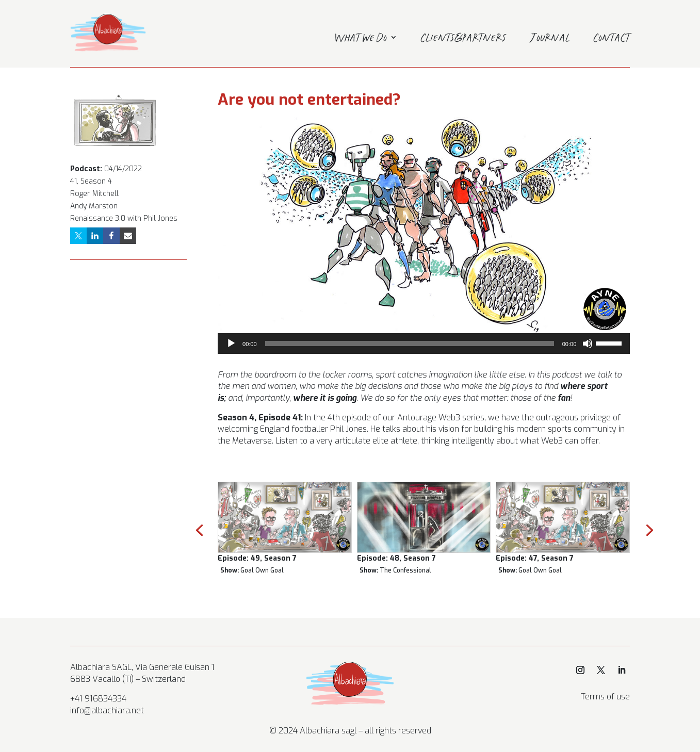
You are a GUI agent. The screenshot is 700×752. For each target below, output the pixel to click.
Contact (612, 39)
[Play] (231, 344)
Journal (550, 39)
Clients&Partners (464, 39)
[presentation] (199, 529)
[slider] (410, 344)
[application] (424, 344)
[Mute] (588, 344)
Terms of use (605, 697)
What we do (361, 39)
